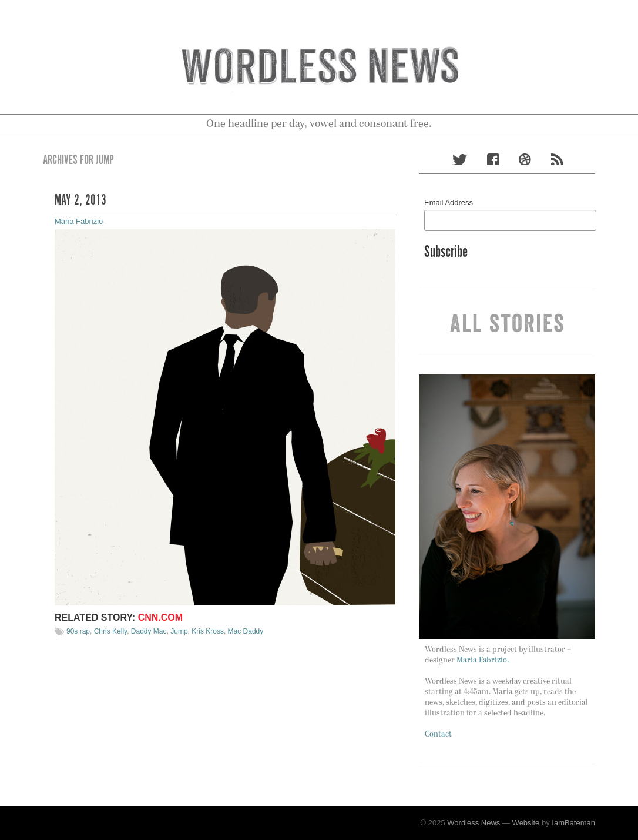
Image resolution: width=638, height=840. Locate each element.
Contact (438, 734)
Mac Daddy (246, 631)
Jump (179, 631)
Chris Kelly (110, 631)
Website (526, 823)
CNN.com (160, 618)
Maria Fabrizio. (483, 660)
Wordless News (474, 823)
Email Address (449, 203)
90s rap (78, 631)
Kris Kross (208, 631)
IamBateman (573, 823)
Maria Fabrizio (79, 221)
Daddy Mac (149, 631)
